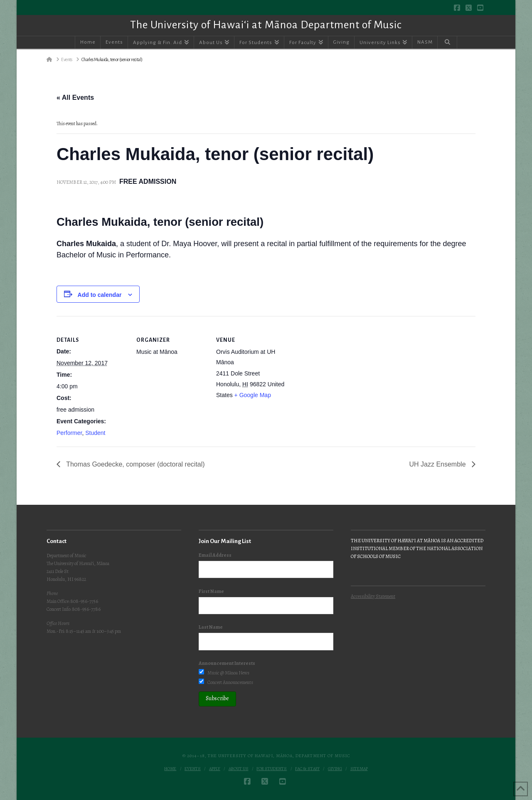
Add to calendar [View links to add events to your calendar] (100, 295)
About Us (239, 769)
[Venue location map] (340, 373)
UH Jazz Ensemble (439, 464)
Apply (215, 769)
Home (170, 769)
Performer (69, 433)
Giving (335, 769)
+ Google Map (253, 395)
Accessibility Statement (373, 596)
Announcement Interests (227, 663)
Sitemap (359, 769)
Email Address (215, 555)
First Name (211, 591)
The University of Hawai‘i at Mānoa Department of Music (266, 25)
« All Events (75, 98)
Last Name (211, 627)
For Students (272, 769)
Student (95, 433)
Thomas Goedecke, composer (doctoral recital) (135, 464)
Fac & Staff (307, 769)
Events (193, 769)
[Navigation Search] (447, 42)
